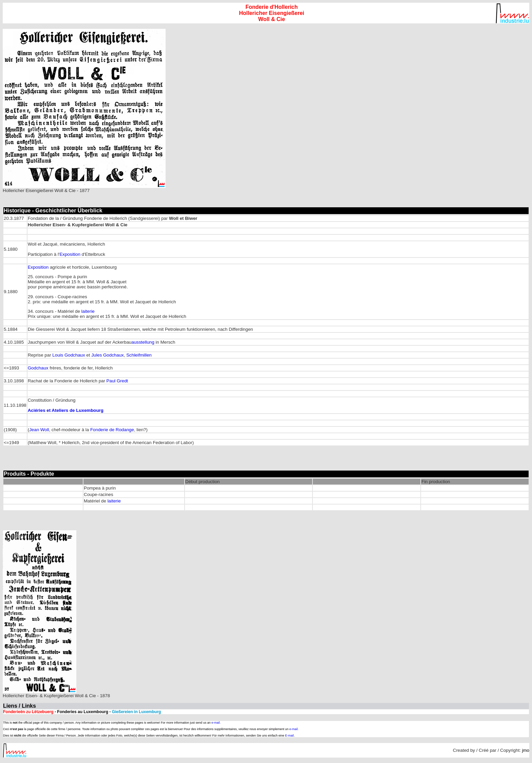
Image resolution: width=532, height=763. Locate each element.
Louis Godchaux (69, 355)
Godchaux (38, 368)
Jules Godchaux (108, 355)
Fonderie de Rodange (112, 430)
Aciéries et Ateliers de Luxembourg (66, 410)
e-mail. (216, 723)
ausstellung (143, 342)
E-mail (289, 736)
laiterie (88, 311)
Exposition (70, 254)
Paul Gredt (117, 381)
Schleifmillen (139, 355)
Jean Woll (39, 430)
